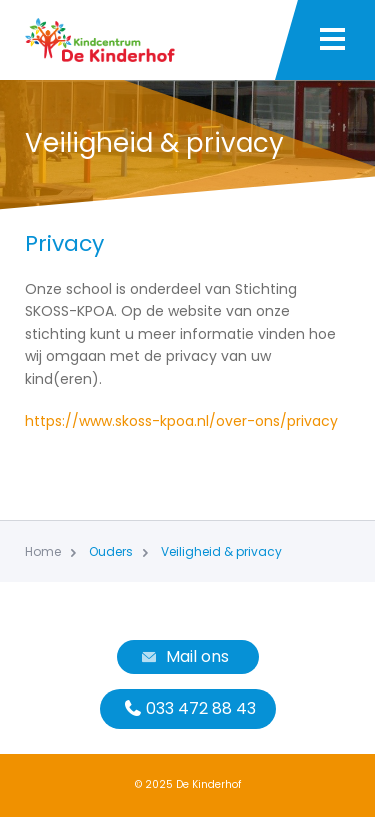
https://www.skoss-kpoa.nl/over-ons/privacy (181, 421)
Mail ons (183, 656)
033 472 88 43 (188, 708)
